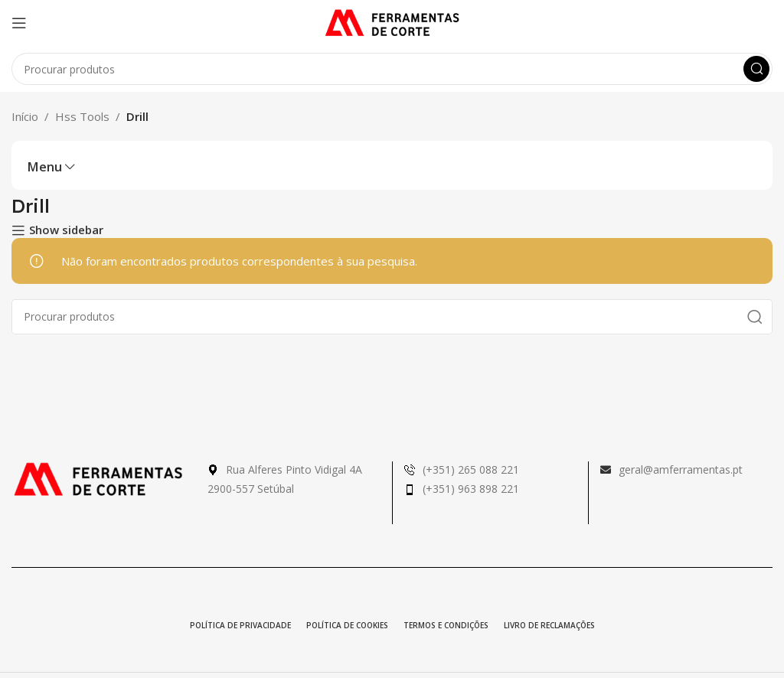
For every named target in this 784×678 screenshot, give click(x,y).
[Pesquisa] (392, 69)
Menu (44, 167)
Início (25, 116)
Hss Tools (82, 116)
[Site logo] (392, 21)
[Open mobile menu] (19, 23)
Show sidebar (66, 230)
